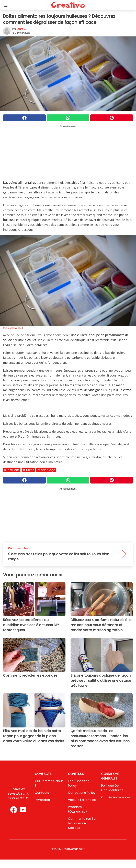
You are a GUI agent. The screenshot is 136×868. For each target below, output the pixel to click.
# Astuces (12, 470)
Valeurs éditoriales (82, 800)
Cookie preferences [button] (116, 797)
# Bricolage (46, 470)
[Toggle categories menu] (6, 5)
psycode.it (42, 800)
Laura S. (21, 29)
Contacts (42, 793)
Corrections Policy (82, 793)
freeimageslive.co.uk (13, 328)
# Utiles (28, 470)
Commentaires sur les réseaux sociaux (82, 823)
